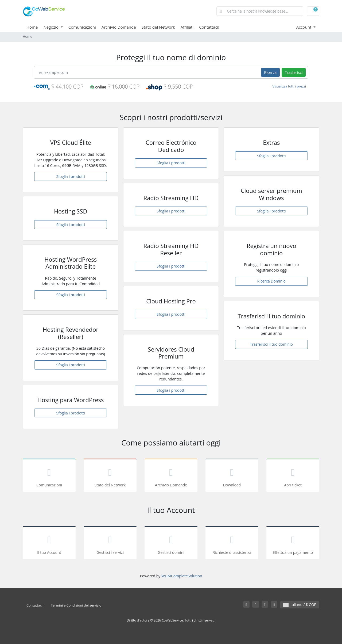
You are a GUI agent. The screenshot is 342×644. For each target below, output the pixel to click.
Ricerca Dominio (271, 281)
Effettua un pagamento (293, 544)
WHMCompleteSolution (182, 576)
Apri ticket (293, 476)
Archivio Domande (119, 27)
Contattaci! (209, 27)
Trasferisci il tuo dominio (272, 344)
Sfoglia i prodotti (71, 176)
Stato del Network (158, 27)
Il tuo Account (49, 544)
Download (232, 476)
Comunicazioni (82, 27)
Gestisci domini (171, 544)
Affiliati (187, 27)
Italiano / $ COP (300, 605)
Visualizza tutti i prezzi (289, 86)
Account (304, 27)
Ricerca (270, 72)
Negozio (51, 27)
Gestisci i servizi (110, 544)
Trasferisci (294, 72)
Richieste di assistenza (232, 544)
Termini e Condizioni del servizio (76, 605)
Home (32, 27)
